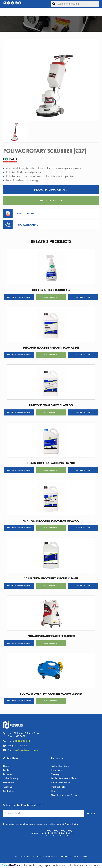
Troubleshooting (59, 787)
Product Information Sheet (51, 190)
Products (7, 770)
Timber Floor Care (60, 766)
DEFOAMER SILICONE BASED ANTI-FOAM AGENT (51, 348)
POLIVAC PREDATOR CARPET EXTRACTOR (51, 636)
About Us (8, 787)
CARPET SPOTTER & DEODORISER (51, 290)
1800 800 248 (22, 741)
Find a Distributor (51, 201)
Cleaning (55, 774)
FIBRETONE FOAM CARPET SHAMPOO (51, 405)
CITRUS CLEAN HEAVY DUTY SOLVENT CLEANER (51, 578)
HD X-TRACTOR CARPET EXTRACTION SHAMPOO (51, 521)
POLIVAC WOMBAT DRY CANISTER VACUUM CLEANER (51, 694)
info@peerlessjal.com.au (26, 750)
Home (6, 766)
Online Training (10, 778)
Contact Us (9, 791)
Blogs (54, 791)
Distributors (9, 783)
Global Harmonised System (64, 795)
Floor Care (56, 770)
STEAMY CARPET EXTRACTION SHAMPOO (51, 463)
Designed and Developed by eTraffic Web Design (59, 856)
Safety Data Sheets (61, 783)
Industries (8, 774)
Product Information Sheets (64, 778)
